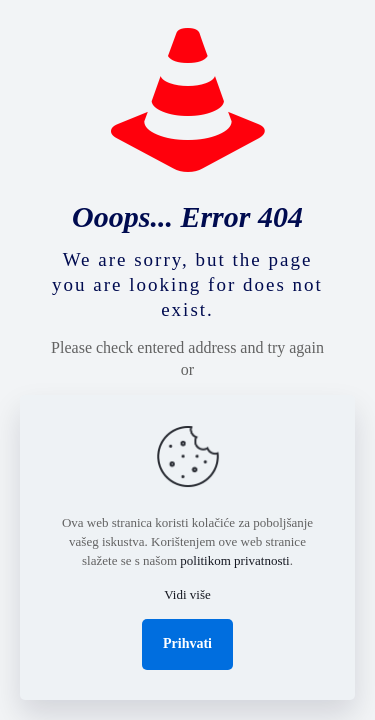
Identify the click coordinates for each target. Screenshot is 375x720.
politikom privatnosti (234, 560)
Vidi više (187, 594)
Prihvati (187, 643)
